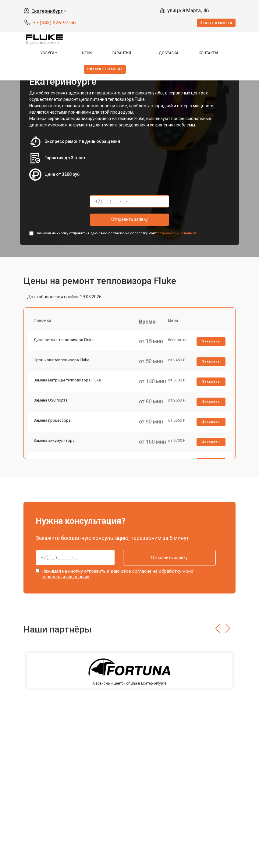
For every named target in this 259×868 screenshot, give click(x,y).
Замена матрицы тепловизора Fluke (68, 384)
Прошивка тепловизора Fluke (62, 362)
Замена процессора (53, 426)
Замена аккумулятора (55, 447)
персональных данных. (177, 233)
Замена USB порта (51, 405)
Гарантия (122, 53)
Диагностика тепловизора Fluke (64, 341)
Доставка (169, 53)
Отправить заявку (129, 219)
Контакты (208, 53)
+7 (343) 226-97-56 (54, 23)
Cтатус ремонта (216, 23)
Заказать (211, 343)
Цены (87, 53)
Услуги (47, 53)
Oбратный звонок (105, 69)
